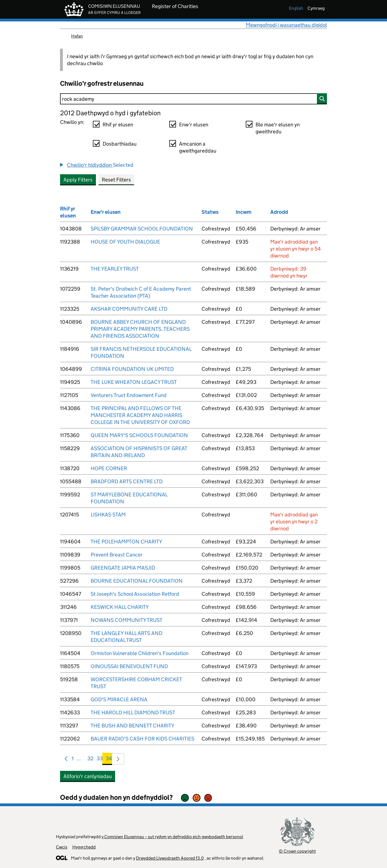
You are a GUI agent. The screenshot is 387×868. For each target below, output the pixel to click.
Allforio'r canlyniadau (88, 776)
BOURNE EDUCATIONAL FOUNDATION (137, 581)
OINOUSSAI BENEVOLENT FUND (129, 666)
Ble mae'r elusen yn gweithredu (278, 128)
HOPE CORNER (109, 468)
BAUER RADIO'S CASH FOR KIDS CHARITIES (142, 739)
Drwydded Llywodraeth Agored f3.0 (170, 858)
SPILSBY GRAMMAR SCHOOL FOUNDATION (142, 229)
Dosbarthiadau (120, 144)
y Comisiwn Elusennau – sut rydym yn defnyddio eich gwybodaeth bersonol (172, 837)
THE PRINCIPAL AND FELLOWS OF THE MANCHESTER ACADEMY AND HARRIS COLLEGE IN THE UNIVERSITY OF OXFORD (140, 415)
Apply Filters (78, 180)
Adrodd (279, 212)
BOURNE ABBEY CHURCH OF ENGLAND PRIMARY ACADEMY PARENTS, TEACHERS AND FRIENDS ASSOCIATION (140, 329)
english (296, 8)
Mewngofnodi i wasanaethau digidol (286, 25)
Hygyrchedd (84, 847)
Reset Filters (116, 180)
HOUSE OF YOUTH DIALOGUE (125, 242)
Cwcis (62, 847)
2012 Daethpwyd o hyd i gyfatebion (110, 113)
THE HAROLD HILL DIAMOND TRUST (133, 713)
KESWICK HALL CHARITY (120, 607)
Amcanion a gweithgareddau (198, 147)
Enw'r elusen (194, 125)
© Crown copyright (297, 851)
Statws (210, 212)
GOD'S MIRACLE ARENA (119, 699)
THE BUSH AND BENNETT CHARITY (132, 726)
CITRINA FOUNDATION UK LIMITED (132, 369)
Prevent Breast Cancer (117, 555)
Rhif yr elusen (118, 125)
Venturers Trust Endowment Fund (129, 395)
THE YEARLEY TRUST (115, 269)
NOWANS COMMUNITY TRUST (126, 620)
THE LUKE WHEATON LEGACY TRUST (134, 382)
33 (100, 760)
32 (90, 760)
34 (109, 760)
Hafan (77, 36)
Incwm (244, 212)
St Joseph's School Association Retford (135, 594)
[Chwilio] (193, 99)
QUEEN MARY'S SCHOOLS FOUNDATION (139, 435)
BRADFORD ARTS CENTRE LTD (127, 481)
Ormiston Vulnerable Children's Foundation (140, 653)
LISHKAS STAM (108, 515)
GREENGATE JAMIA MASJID (123, 568)
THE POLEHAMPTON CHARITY (126, 542)
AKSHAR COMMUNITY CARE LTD (129, 309)
